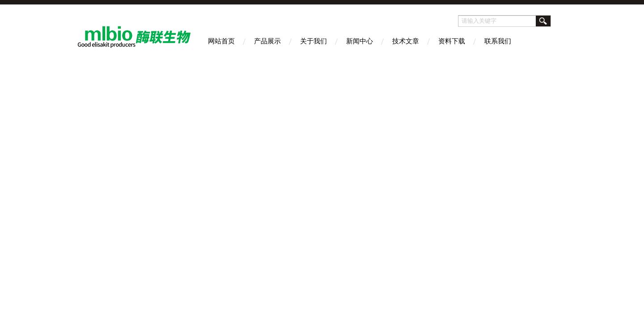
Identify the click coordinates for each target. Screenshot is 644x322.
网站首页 (221, 41)
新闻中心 (360, 41)
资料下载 (452, 41)
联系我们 (498, 41)
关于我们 (314, 41)
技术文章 (406, 41)
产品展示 (267, 41)
